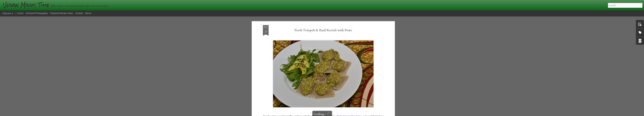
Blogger (369, 114)
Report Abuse (378, 114)
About (88, 13)
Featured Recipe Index (62, 13)
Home (20, 13)
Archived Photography (37, 13)
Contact (79, 13)
